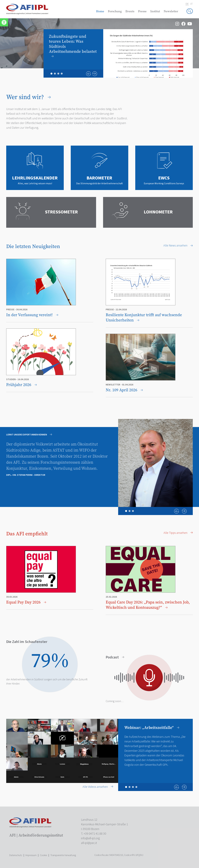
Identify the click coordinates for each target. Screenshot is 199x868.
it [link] (192, 4)
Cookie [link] (43, 855)
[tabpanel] (118, 53)
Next (95, 74)
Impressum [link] (31, 855)
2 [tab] (55, 74)
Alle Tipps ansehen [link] (178, 533)
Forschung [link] (115, 11)
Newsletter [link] (171, 11)
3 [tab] (58, 74)
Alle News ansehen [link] (178, 246)
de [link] (187, 4)
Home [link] (100, 11)
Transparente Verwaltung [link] (63, 855)
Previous (88, 74)
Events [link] (130, 11)
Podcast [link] (115, 657)
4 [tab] (62, 74)
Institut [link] (155, 11)
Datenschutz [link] (16, 855)
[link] (4, 22)
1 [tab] (51, 74)
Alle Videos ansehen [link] (98, 787)
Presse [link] (142, 11)
